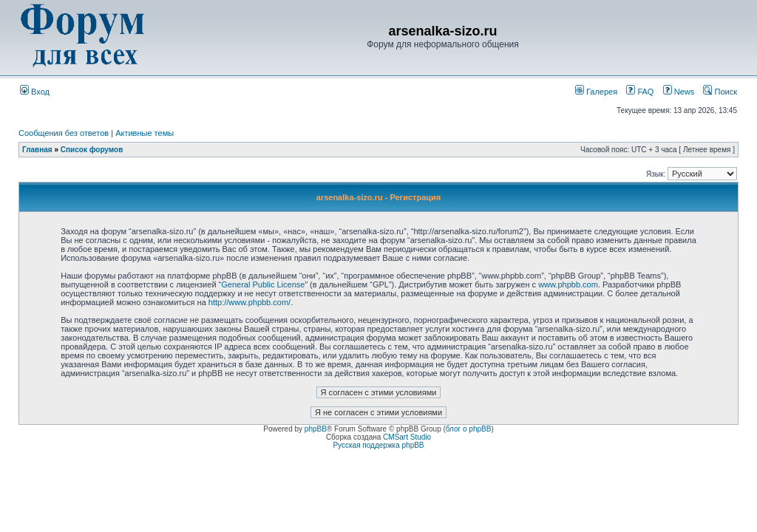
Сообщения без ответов (64, 133)
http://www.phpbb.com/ (249, 302)
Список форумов (92, 150)
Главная (37, 150)
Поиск (720, 92)
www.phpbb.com (568, 284)
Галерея (596, 92)
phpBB (316, 429)
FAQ (640, 92)
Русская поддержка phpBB (378, 445)
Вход (35, 92)
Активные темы (145, 133)
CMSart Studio (407, 437)
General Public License (263, 284)
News (675, 92)
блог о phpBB (469, 429)
